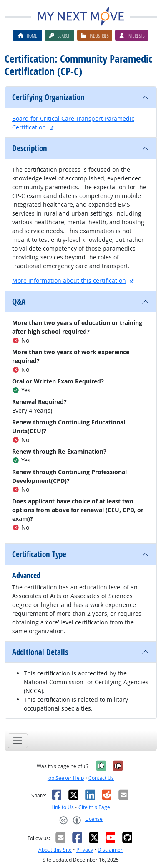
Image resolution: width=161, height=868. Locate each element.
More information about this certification (69, 280)
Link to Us (63, 807)
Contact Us (101, 778)
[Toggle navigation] (18, 741)
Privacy (85, 850)
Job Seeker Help (65, 778)
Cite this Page (94, 807)
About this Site (55, 850)
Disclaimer (110, 850)
